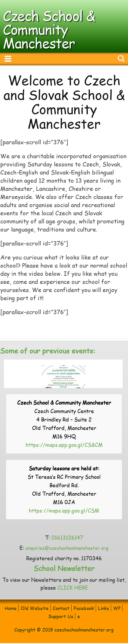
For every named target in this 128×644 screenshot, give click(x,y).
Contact (61, 608)
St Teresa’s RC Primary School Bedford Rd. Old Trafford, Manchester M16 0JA (64, 485)
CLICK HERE (73, 587)
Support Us (61, 616)
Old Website (35, 608)
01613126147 (67, 537)
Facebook (84, 608)
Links (104, 608)
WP (117, 608)
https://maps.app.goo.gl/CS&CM (64, 445)
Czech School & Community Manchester (49, 29)
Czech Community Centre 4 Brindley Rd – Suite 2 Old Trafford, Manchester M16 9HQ (64, 419)
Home (11, 608)
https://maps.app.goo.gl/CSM (64, 510)
